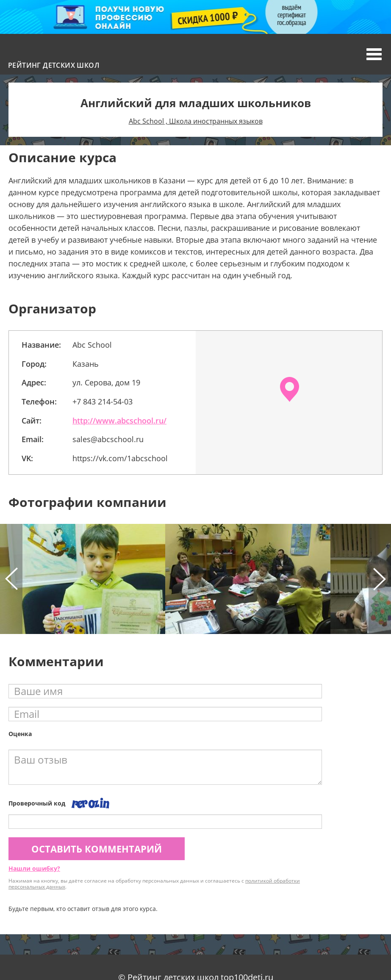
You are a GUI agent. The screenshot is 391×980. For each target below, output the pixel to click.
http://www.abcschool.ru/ (119, 421)
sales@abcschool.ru (108, 439)
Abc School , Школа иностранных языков (196, 121)
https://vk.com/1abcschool (120, 458)
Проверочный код (37, 803)
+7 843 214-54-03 (103, 401)
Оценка (20, 734)
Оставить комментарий (97, 849)
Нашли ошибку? (34, 868)
